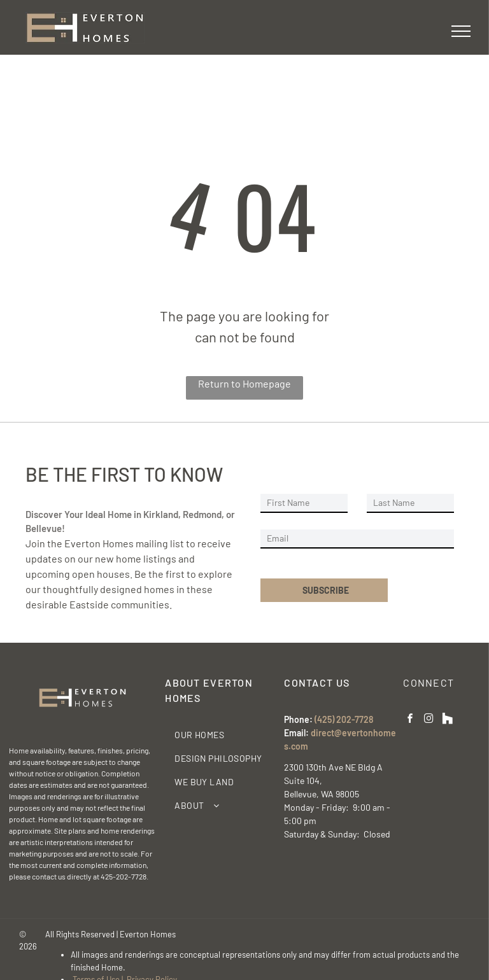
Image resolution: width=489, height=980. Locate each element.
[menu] (461, 31)
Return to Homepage (244, 383)
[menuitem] (220, 735)
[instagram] (429, 720)
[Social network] (447, 720)
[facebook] (410, 720)
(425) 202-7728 (344, 719)
